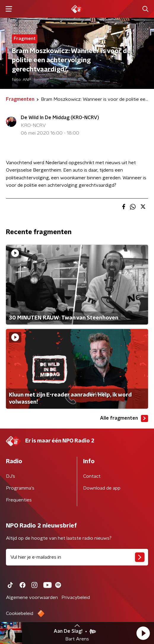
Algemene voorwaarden (32, 597)
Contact (92, 476)
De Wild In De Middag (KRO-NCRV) (60, 118)
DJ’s (11, 476)
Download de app (102, 488)
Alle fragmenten (124, 418)
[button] (143, 633)
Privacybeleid (76, 597)
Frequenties (19, 500)
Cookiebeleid (20, 613)
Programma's (20, 488)
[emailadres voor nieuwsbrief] (77, 557)
